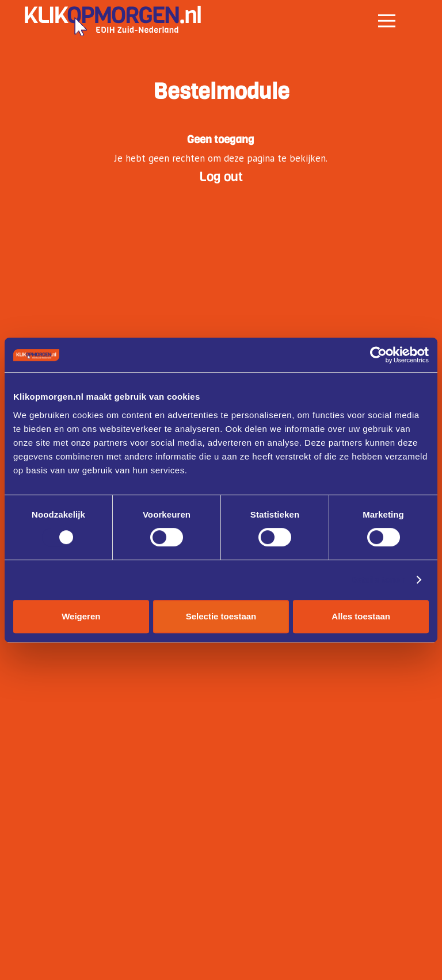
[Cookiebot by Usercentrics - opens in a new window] (378, 355)
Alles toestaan (361, 616)
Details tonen (378, 579)
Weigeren (81, 616)
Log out (221, 177)
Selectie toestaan (221, 616)
